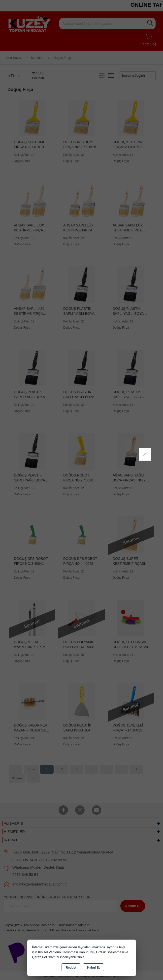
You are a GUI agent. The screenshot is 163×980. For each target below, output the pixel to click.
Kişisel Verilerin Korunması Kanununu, (67, 952)
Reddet (71, 968)
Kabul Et (93, 968)
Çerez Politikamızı (46, 957)
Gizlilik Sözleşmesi (110, 952)
